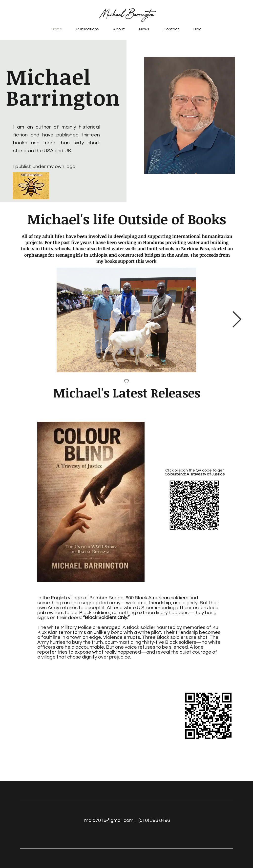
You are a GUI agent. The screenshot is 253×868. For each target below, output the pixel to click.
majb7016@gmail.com (109, 820)
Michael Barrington (127, 15)
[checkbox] (126, 382)
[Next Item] (237, 320)
